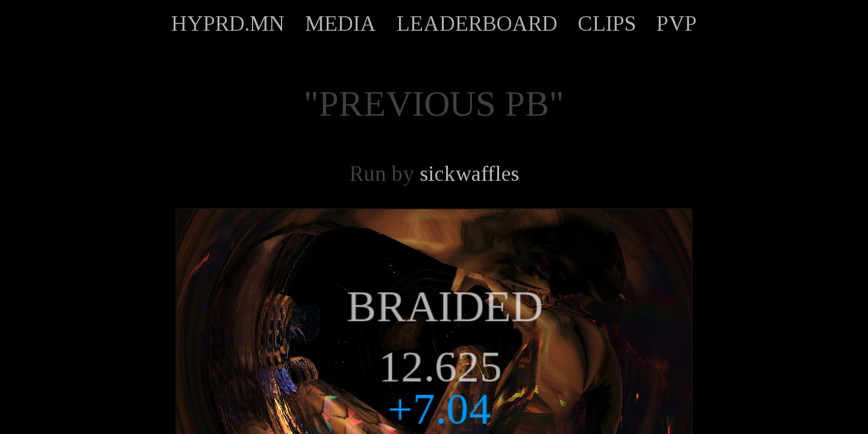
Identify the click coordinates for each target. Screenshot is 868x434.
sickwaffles (469, 174)
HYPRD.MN (228, 24)
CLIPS (607, 24)
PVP (677, 24)
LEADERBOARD (477, 24)
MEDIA (341, 24)
